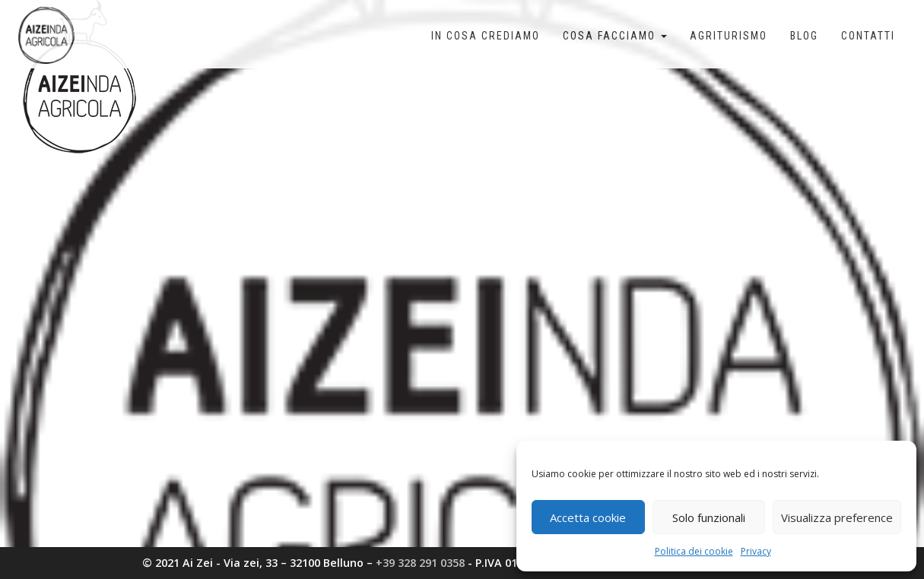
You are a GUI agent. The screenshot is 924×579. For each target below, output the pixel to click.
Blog (804, 36)
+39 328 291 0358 (420, 563)
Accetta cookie (588, 517)
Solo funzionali (709, 517)
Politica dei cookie (694, 551)
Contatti (868, 36)
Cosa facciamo (615, 36)
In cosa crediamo (486, 36)
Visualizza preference (837, 517)
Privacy (756, 551)
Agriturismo (729, 36)
